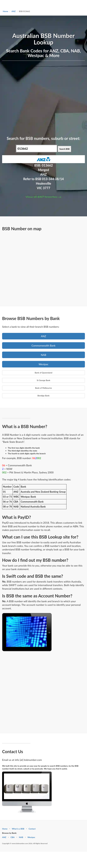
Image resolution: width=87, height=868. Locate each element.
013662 (47, 165)
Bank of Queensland (44, 373)
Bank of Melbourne (44, 388)
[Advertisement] (32, 98)
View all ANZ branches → (43, 197)
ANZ (14, 11)
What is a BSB (18, 829)
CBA (13, 837)
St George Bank (43, 380)
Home (6, 11)
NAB (44, 355)
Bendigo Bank (43, 396)
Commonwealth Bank (43, 346)
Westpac (43, 364)
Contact (32, 829)
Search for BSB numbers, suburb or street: (44, 138)
